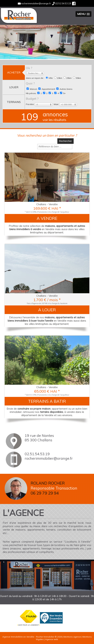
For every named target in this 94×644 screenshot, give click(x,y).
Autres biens (64, 89)
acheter (14, 72)
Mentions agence (72, 637)
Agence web (52, 639)
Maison (32, 89)
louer (14, 87)
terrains (14, 102)
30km (77, 78)
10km (58, 78)
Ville (49, 78)
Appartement (47, 89)
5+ (63, 93)
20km (68, 78)
